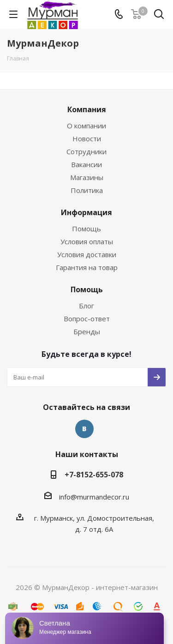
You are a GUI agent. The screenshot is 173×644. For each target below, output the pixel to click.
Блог (86, 306)
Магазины (87, 177)
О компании (86, 126)
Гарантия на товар (87, 267)
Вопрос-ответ (87, 319)
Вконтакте (84, 429)
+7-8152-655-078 (94, 475)
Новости (87, 138)
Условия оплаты (87, 241)
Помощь (86, 229)
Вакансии (86, 164)
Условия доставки (87, 254)
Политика (87, 190)
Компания (87, 109)
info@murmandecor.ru (94, 497)
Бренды (87, 331)
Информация (86, 212)
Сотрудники (86, 151)
